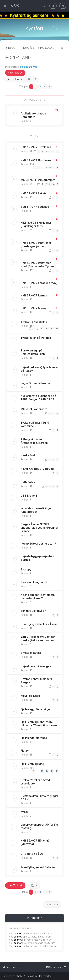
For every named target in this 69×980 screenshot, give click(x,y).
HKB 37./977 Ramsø (34, 295)
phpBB (20, 976)
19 (57, 771)
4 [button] (45, 86)
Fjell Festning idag (32, 763)
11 (47, 328)
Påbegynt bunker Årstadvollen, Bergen (34, 441)
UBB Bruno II (29, 495)
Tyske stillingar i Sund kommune (35, 424)
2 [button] (36, 86)
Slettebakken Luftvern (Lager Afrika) (39, 797)
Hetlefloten (28, 482)
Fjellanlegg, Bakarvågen (36, 709)
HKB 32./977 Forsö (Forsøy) (39, 283)
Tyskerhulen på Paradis (36, 337)
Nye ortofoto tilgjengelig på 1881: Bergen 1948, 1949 (38, 397)
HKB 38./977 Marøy (33, 308)
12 (52, 328)
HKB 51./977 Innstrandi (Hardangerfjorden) (36, 244)
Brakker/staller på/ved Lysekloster (35, 781)
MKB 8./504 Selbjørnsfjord (38, 179)
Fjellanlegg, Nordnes (34, 737)
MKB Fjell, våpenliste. (34, 409)
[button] (49, 86)
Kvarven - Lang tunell (34, 582)
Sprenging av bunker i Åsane (39, 624)
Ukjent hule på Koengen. (36, 666)
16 (42, 771)
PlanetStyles (45, 976)
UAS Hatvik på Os (32, 853)
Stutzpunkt (26, 66)
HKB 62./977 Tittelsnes (36, 147)
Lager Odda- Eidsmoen (36, 383)
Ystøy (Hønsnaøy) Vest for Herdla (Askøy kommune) (38, 638)
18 (52, 771)
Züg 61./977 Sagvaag (35, 206)
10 (42, 328)
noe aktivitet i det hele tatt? (38, 543)
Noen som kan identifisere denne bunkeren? (38, 596)
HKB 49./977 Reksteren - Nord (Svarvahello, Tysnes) (38, 264)
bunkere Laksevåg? (33, 610)
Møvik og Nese (30, 695)
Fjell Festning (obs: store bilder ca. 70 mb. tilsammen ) (40, 723)
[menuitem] (15, 5)
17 (47, 771)
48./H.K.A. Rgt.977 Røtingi (38, 468)
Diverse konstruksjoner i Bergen (36, 680)
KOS (35, 66)
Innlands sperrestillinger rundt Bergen (36, 510)
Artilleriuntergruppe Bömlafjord (33, 115)
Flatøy (25, 750)
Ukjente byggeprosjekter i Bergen (37, 558)
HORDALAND (18, 57)
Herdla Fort (28, 455)
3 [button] (40, 86)
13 (57, 328)
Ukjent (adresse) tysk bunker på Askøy (39, 369)
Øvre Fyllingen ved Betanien (38, 867)
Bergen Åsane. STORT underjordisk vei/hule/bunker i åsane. (39, 527)
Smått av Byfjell (31, 652)
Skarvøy (26, 569)
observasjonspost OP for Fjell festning (40, 826)
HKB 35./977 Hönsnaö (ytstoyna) (35, 842)
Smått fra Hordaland (34, 321)
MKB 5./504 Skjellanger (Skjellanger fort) (36, 224)
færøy (25, 812)
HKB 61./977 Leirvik (34, 193)
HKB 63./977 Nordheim (36, 160)
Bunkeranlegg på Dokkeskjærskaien (33, 352)
